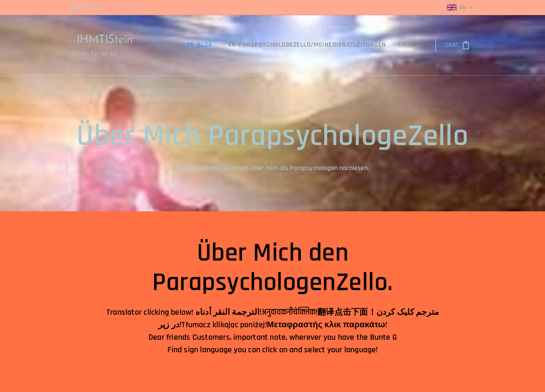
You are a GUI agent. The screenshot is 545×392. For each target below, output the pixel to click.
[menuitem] (183, 45)
